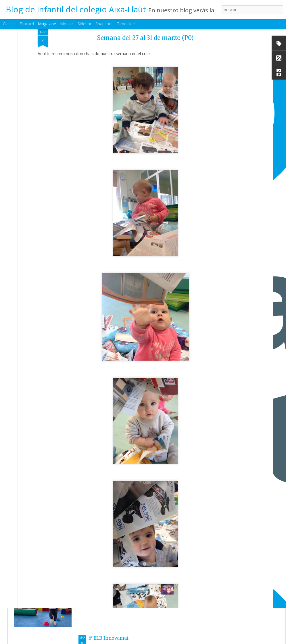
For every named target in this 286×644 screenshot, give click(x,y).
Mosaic (67, 24)
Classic (9, 24)
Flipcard (27, 24)
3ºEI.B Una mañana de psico (121, 573)
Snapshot (104, 24)
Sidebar (85, 24)
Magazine (47, 24)
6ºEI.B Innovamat (109, 638)
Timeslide (126, 24)
